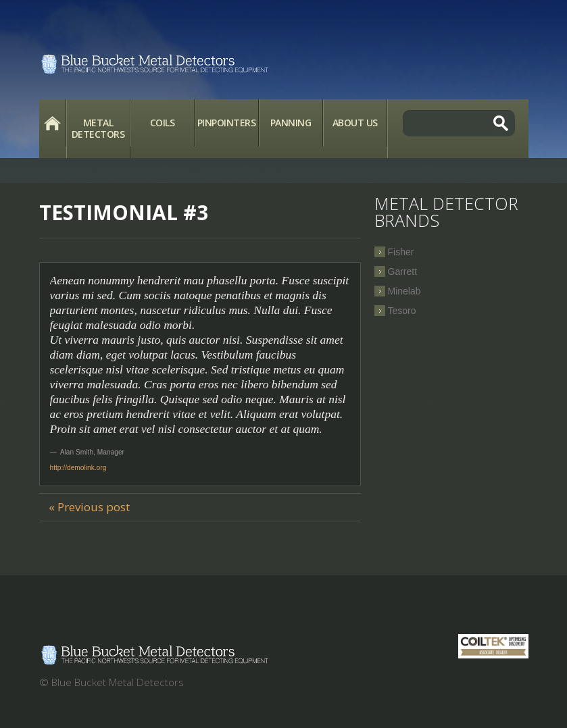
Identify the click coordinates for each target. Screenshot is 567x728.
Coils (163, 123)
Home (52, 123)
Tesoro (402, 311)
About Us (355, 123)
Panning (291, 123)
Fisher (401, 252)
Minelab (404, 291)
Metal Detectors (98, 128)
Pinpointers (227, 123)
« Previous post (89, 507)
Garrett (403, 271)
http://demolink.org (78, 468)
